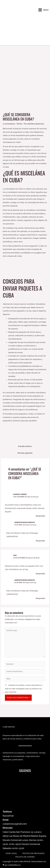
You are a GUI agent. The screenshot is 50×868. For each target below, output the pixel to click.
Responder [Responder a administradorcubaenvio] (40, 541)
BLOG (20, 124)
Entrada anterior (25, 446)
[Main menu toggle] (43, 10)
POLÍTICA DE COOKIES (25, 857)
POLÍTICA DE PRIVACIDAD (33, 853)
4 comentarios (9, 124)
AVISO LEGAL (11, 853)
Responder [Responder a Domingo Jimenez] (40, 516)
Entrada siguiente (25, 453)
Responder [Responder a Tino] (40, 574)
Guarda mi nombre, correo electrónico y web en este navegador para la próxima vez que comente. (24, 689)
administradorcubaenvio (25, 522)
